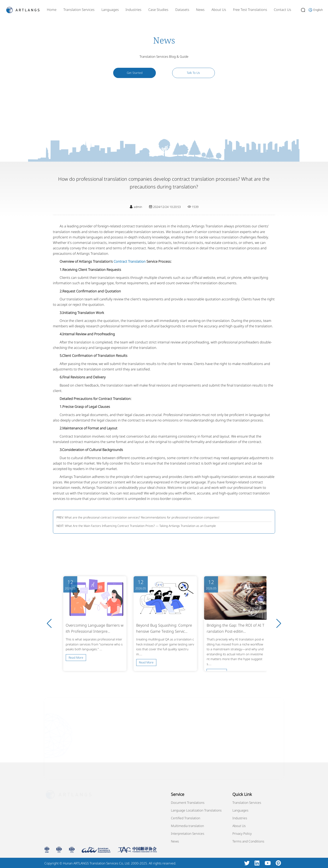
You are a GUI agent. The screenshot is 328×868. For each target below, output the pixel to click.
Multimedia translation (187, 826)
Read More (76, 657)
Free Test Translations (250, 10)
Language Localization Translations (196, 810)
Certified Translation (186, 818)
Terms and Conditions (248, 841)
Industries (133, 10)
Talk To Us (193, 73)
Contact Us (283, 10)
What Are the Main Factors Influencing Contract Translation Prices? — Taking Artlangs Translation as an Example (140, 526)
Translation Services (79, 10)
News (200, 10)
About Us (219, 10)
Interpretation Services (188, 833)
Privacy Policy (242, 833)
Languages (110, 10)
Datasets (182, 10)
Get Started (135, 73)
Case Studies (158, 10)
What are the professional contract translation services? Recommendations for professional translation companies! (142, 517)
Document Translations (188, 803)
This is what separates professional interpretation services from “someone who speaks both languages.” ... (94, 644)
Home (52, 10)
